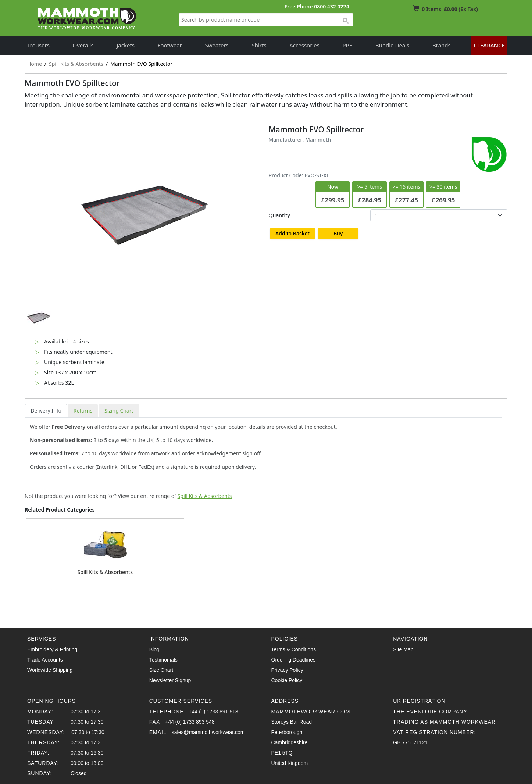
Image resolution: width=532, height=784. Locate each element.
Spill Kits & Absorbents (205, 496)
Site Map (403, 649)
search (345, 21)
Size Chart (161, 670)
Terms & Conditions (294, 649)
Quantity (279, 215)
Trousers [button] (38, 45)
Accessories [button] (304, 45)
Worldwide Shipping (50, 670)
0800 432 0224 (331, 6)
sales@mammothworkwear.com (208, 732)
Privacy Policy (287, 670)
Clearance (489, 45)
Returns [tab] (83, 411)
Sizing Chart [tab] (119, 411)
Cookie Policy (287, 680)
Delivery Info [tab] (46, 411)
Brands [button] (442, 45)
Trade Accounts (45, 660)
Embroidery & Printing (52, 649)
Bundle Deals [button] (392, 45)
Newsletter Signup (170, 680)
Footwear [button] (170, 45)
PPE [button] (348, 45)
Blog (154, 649)
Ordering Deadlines (294, 660)
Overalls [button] (83, 45)
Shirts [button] (259, 45)
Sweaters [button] (217, 45)
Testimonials (163, 660)
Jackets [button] (126, 45)
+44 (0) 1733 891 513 (214, 712)
